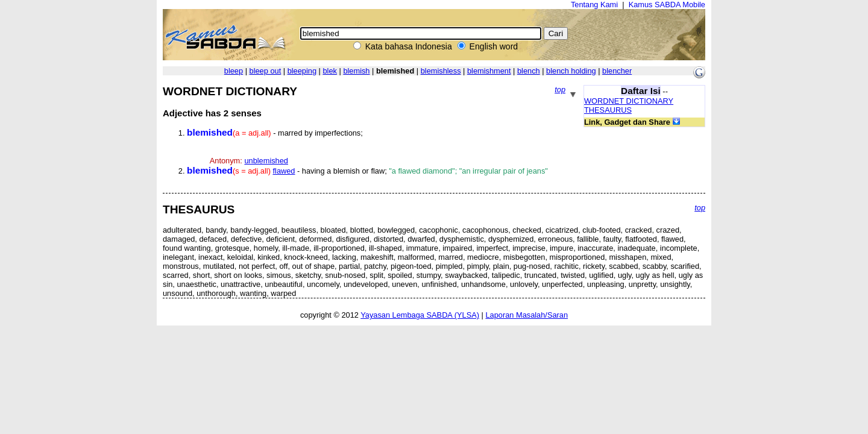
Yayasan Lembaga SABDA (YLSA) (420, 315)
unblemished (266, 161)
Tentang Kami (594, 5)
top (560, 90)
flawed (284, 171)
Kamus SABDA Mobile (667, 5)
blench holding (571, 71)
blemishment (489, 71)
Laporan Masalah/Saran (527, 315)
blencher (617, 71)
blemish (356, 71)
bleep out (266, 71)
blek (329, 71)
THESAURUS (608, 110)
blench (529, 71)
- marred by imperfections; (275, 133)
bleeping (302, 71)
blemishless (441, 71)
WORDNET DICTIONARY (629, 101)
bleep (234, 71)
